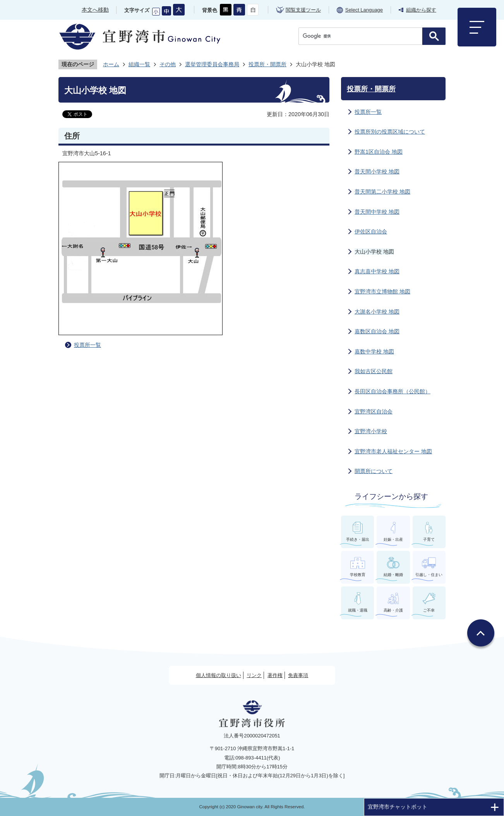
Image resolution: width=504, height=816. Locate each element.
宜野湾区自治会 (374, 411)
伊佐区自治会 (371, 231)
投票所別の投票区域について (390, 132)
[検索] (362, 36)
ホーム (111, 64)
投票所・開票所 (267, 64)
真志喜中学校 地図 (377, 271)
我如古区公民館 (374, 371)
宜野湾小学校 (371, 431)
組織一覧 (139, 64)
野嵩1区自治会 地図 (379, 152)
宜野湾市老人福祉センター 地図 (393, 451)
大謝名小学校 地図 (377, 312)
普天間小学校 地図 (377, 171)
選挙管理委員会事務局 (212, 64)
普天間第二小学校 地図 (382, 192)
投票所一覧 (87, 345)
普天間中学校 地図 (377, 212)
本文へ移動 (95, 10)
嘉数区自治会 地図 (377, 331)
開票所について (374, 471)
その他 (168, 64)
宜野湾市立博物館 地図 (382, 291)
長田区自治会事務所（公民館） (393, 391)
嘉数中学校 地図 (374, 351)
